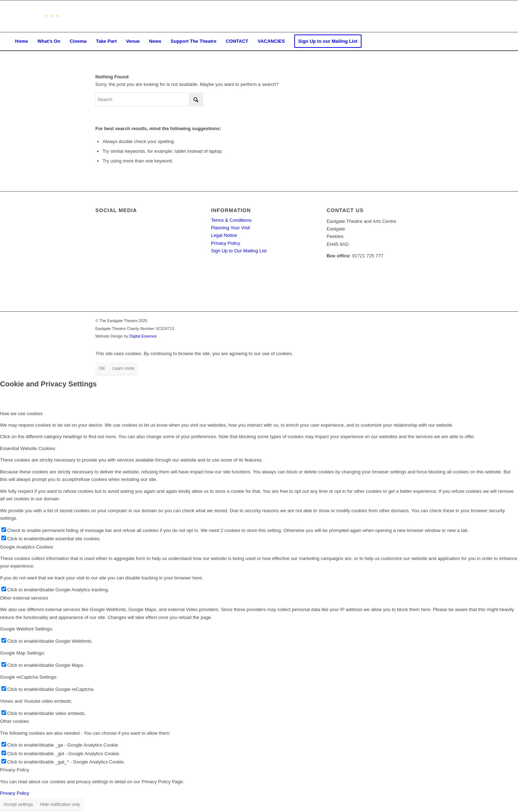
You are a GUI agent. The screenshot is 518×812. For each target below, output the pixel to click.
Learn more (123, 368)
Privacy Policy (226, 243)
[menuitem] (22, 41)
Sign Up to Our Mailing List (239, 251)
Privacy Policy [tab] (15, 770)
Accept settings (18, 804)
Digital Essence (143, 336)
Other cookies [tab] (14, 721)
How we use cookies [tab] (21, 414)
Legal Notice (224, 235)
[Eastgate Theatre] (35, 16)
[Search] (149, 99)
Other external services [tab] (24, 598)
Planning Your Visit (231, 228)
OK (102, 368)
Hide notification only (60, 804)
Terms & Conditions (231, 220)
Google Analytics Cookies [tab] (26, 547)
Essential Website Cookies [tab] (28, 448)
